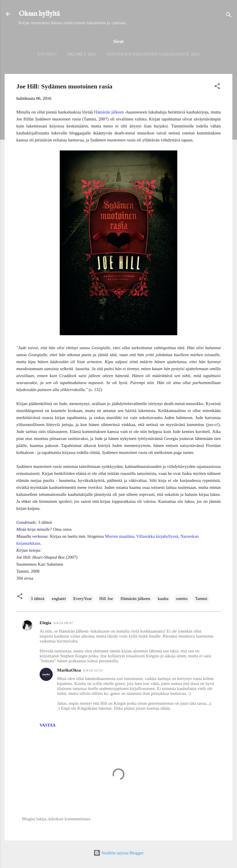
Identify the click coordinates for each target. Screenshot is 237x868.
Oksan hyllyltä (39, 14)
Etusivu (47, 54)
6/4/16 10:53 (93, 670)
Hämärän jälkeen (109, 112)
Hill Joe (106, 599)
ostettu (182, 599)
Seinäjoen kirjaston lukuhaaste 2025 (153, 54)
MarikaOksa (69, 670)
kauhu (163, 599)
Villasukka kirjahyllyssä (157, 536)
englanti (59, 599)
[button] (217, 87)
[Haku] (229, 16)
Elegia (45, 623)
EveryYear (83, 599)
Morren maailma (119, 536)
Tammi (201, 599)
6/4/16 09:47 (63, 623)
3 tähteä (37, 599)
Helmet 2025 (82, 54)
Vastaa (48, 725)
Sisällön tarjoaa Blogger (119, 853)
